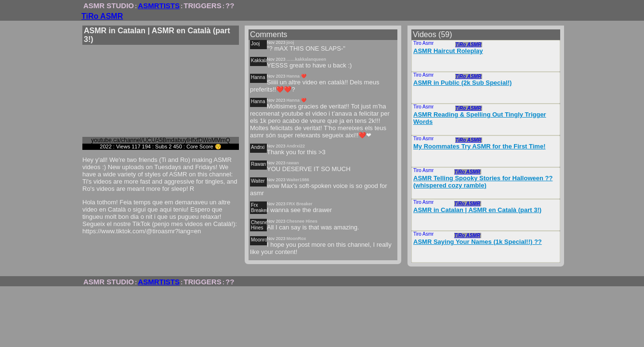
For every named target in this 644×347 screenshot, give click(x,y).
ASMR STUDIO (109, 6)
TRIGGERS (202, 6)
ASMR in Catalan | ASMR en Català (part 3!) (477, 210)
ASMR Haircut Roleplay (448, 51)
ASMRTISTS (159, 6)
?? (230, 6)
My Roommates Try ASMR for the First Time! (480, 146)
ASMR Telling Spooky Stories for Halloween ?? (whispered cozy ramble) (483, 182)
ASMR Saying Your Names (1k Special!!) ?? (478, 242)
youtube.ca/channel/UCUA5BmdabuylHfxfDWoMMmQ (161, 140)
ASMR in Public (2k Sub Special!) (462, 83)
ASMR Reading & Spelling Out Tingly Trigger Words (480, 118)
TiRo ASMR (102, 16)
